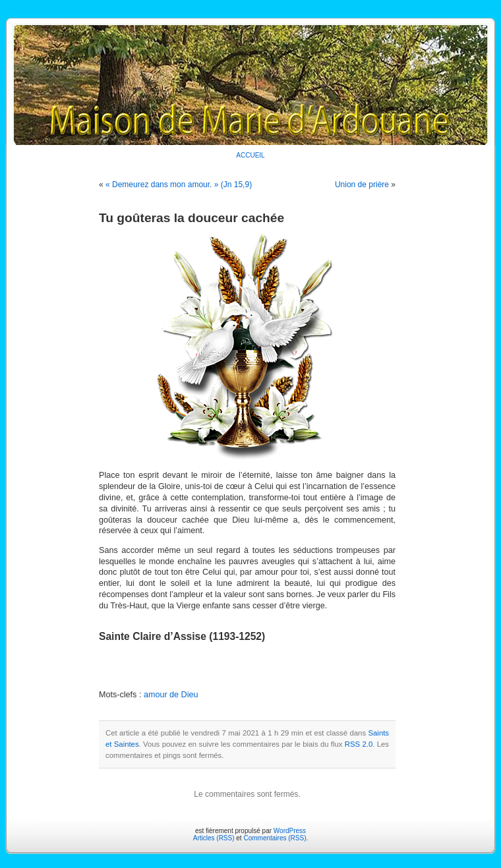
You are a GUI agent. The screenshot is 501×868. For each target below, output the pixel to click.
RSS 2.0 (359, 744)
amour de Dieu (171, 695)
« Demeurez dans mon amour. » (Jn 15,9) (179, 185)
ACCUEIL (250, 155)
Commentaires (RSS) (275, 838)
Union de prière (362, 185)
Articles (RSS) (214, 838)
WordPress (290, 831)
